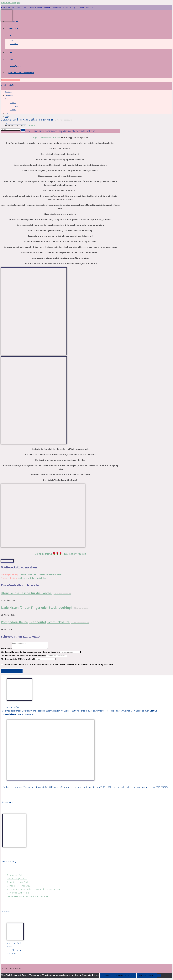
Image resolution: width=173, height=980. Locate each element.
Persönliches (14, 106)
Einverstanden (107, 977)
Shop (7, 117)
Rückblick (13, 110)
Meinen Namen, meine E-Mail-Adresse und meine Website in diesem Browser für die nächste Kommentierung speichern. (58, 666)
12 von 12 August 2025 (17, 880)
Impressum (4, 970)
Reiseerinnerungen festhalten (20, 883)
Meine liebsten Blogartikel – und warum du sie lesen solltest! (34, 891)
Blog (7, 99)
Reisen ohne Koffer (15, 876)
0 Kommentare (29, 125)
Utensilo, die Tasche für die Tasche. (36, 593)
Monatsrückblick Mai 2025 (18, 887)
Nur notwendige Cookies (125, 977)
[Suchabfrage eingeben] (10, 80)
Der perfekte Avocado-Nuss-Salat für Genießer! (28, 898)
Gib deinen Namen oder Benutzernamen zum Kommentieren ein (30, 653)
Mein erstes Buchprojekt (18, 894)
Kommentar (6, 650)
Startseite (9, 92)
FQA (7, 113)
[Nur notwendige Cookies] (159, 977)
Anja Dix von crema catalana (46, 137)
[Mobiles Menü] (8, 85)
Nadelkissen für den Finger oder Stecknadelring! (46, 608)
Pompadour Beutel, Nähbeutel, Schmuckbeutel (45, 622)
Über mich (9, 96)
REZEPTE (13, 103)
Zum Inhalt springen (10, 3)
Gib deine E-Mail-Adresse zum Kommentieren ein (24, 657)
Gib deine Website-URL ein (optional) (18, 661)
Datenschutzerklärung (14, 970)
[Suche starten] (23, 130)
